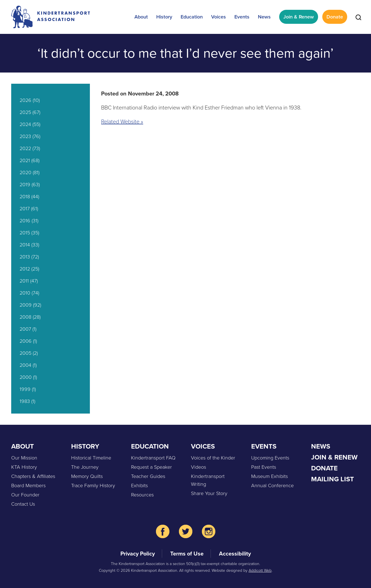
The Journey (85, 467)
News (264, 17)
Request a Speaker (151, 467)
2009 (26, 305)
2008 (25, 317)
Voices (219, 17)
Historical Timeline (91, 458)
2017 (25, 209)
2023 (25, 136)
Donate (335, 17)
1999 (25, 389)
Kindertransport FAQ (153, 458)
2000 (26, 377)
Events (242, 17)
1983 (25, 401)
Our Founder (25, 495)
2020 (25, 172)
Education (192, 17)
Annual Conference (272, 486)
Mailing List (333, 479)
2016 (25, 221)
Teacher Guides (148, 476)
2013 (25, 257)
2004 (25, 365)
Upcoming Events (270, 458)
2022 (25, 148)
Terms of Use (187, 553)
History (164, 17)
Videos (199, 467)
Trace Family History (93, 486)
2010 (25, 293)
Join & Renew (299, 17)
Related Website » (122, 122)
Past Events (264, 467)
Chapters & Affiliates (33, 476)
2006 (26, 341)
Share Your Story (209, 493)
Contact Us (23, 504)
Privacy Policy (138, 553)
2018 (25, 197)
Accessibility (235, 553)
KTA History (24, 467)
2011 (24, 281)
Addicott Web (260, 570)
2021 (25, 160)
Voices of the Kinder (213, 458)
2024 (25, 124)
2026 (25, 100)
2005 (25, 353)
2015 (25, 233)
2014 (25, 245)
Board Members (28, 486)
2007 (25, 329)
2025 (25, 112)
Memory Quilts (87, 476)
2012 (25, 269)
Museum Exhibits (269, 476)
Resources (142, 495)
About (141, 17)
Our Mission (24, 458)
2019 (25, 185)
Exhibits (139, 486)
